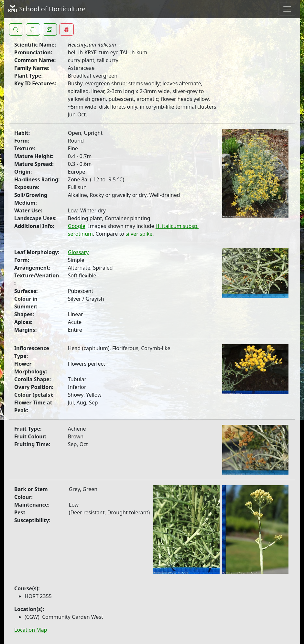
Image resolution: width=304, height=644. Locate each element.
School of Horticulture (47, 9)
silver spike (139, 234)
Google (77, 226)
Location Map (31, 630)
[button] (16, 29)
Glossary (78, 252)
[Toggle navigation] (287, 9)
